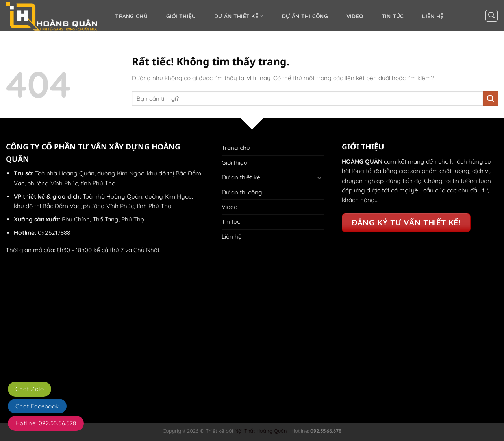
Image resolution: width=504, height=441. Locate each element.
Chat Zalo (30, 389)
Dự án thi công (305, 16)
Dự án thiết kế (239, 16)
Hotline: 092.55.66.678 (46, 423)
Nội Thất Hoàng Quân (260, 431)
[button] (492, 16)
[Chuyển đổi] (319, 178)
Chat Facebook (37, 406)
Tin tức (393, 16)
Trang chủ (131, 16)
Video (355, 16)
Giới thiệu (181, 16)
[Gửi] (491, 99)
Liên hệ (433, 16)
